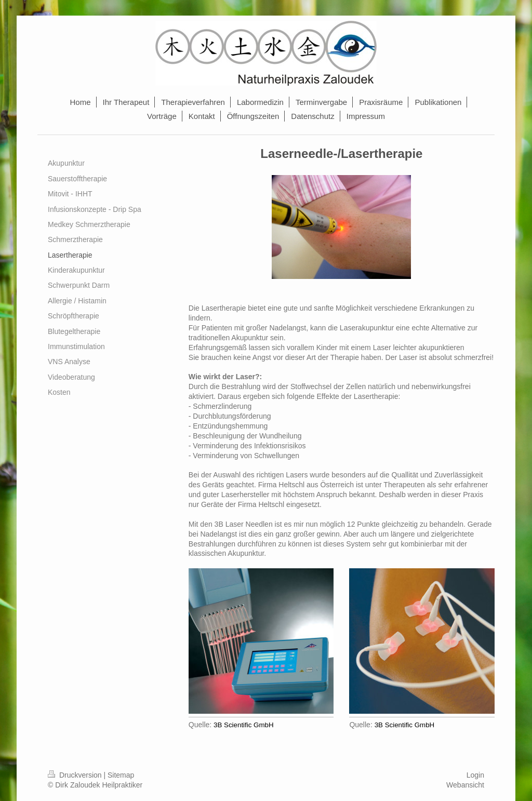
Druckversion (76, 775)
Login (475, 775)
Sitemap (121, 775)
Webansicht (465, 785)
